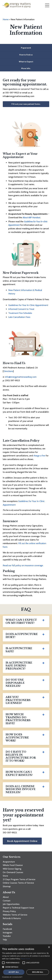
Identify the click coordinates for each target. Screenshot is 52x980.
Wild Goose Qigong (12, 869)
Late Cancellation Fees (19, 317)
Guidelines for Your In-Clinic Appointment (28, 305)
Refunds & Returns (12, 918)
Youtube (7, 936)
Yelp (5, 940)
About (6, 897)
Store (5, 876)
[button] (26, 967)
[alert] (26, 962)
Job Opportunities (11, 904)
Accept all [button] (14, 972)
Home (6, 19)
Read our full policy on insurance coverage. (23, 565)
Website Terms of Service (15, 915)
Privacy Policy (9, 911)
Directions (8, 371)
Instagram (7, 933)
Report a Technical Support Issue (18, 908)
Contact (7, 901)
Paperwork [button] (26, 48)
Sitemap (7, 886)
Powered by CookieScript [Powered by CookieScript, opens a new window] (12, 977)
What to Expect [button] (26, 62)
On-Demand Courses (13, 872)
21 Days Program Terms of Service (19, 879)
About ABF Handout (31, 217)
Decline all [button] (38, 972)
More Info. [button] (26, 68)
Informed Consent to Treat (21, 309)
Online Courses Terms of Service (18, 883)
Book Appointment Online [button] (22, 841)
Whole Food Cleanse (13, 865)
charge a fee (39, 456)
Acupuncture (9, 862)
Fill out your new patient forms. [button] (26, 104)
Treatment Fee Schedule (20, 313)
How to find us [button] (26, 55)
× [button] (49, 947)
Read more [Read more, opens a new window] (26, 959)
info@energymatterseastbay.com (21, 377)
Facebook (7, 929)
